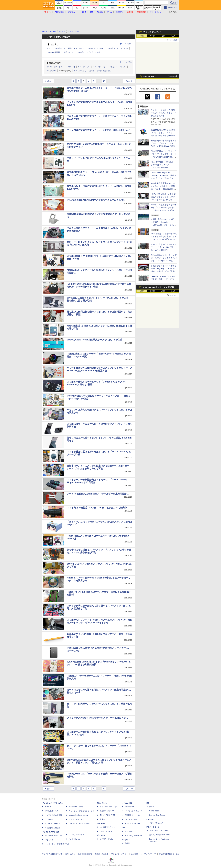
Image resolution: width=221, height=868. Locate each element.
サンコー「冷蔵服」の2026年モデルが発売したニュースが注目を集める (164, 113)
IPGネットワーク (153, 827)
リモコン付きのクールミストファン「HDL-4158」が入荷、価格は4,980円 (164, 247)
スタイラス (125, 48)
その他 (98, 52)
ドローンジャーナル (53, 824)
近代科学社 (101, 836)
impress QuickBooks (157, 815)
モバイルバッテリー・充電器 (84, 71)
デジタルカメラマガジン (54, 836)
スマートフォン (60, 67)
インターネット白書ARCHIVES (57, 844)
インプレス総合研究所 (53, 815)
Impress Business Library (78, 815)
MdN (124, 828)
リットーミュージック (108, 807)
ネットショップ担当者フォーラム (82, 811)
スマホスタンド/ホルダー (96, 48)
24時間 (152, 36)
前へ (47, 81)
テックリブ (126, 840)
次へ (130, 81)
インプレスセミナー (77, 819)
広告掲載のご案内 (85, 854)
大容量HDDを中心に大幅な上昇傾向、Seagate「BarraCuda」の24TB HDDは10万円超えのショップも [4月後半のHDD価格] (163, 225)
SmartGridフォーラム (77, 807)
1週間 (163, 36)
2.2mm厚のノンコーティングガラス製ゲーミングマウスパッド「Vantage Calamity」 (164, 258)
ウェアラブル (52, 71)
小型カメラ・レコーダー (118, 67)
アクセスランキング (152, 32)
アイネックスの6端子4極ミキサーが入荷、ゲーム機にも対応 (97, 718)
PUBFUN (150, 819)
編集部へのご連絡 (101, 854)
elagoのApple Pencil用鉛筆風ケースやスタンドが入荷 (95, 340)
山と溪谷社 (101, 824)
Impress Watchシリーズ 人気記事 (158, 287)
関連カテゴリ (55, 63)
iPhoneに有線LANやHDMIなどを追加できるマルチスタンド (97, 200)
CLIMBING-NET (106, 831)
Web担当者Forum (52, 811)
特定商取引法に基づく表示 (169, 854)
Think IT (48, 807)
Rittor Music (102, 803)
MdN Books (129, 831)
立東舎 (102, 819)
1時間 (142, 36)
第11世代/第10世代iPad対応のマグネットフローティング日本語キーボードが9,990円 (164, 133)
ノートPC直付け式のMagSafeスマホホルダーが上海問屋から (98, 494)
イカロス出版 (127, 803)
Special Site (149, 77)
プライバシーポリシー (120, 854)
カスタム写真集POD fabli (159, 835)
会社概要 (134, 854)
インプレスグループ (148, 854)
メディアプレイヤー (100, 67)
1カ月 (174, 36)
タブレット (72, 67)
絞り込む (55, 45)
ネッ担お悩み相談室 (53, 828)
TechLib (127, 843)
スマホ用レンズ (113, 48)
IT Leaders (49, 819)
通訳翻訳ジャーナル (132, 815)
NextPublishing (75, 839)
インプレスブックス (77, 835)
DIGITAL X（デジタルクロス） (81, 824)
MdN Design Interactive (133, 836)
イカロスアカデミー (132, 824)
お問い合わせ (70, 854)
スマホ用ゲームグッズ (85, 52)
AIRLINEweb (129, 807)
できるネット (50, 840)
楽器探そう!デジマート (109, 811)
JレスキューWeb (131, 819)
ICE (148, 803)
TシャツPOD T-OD (108, 815)
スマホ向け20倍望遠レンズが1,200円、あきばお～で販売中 (97, 508)
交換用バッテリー (68, 52)
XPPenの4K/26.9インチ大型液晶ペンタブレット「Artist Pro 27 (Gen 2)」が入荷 (163, 197)
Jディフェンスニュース (133, 811)
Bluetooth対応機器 (53, 52)
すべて (49, 48)
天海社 (152, 807)
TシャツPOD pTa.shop (158, 831)
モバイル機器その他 (104, 71)
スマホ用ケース (60, 48)
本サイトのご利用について (52, 854)
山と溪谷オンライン (108, 827)
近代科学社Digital (106, 839)
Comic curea (154, 811)
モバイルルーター (84, 67)
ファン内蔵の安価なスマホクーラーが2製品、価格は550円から (99, 130)
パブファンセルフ (156, 823)
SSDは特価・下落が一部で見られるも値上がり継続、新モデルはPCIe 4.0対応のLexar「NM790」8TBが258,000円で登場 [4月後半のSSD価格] (164, 239)
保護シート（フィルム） (76, 48)
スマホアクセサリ (65, 71)
